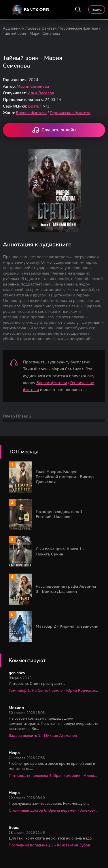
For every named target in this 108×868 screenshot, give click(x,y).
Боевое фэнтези (42, 28)
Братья (35, 106)
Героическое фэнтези (79, 28)
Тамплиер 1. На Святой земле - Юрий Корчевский (54, 691)
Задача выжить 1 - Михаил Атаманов (43, 736)
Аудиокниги (14, 28)
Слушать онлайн (54, 131)
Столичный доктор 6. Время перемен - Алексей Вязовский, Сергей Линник (54, 810)
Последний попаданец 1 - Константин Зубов (49, 845)
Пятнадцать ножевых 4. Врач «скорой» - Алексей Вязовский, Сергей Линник (54, 776)
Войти (97, 10)
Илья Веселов (41, 93)
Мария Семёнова (33, 86)
